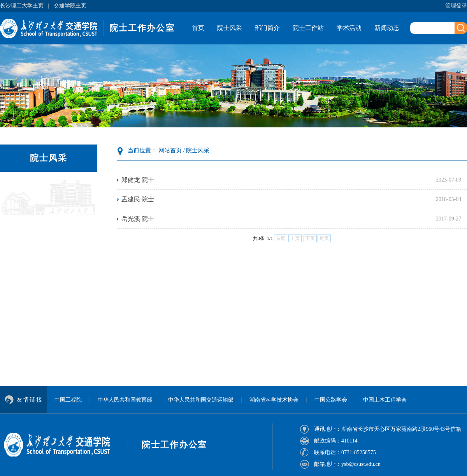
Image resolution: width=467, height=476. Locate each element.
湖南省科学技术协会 (274, 400)
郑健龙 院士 (138, 180)
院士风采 (230, 28)
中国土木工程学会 (385, 400)
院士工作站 (308, 28)
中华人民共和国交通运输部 (201, 400)
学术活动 (349, 28)
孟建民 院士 (138, 199)
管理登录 (456, 6)
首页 (198, 28)
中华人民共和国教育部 (125, 400)
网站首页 (170, 150)
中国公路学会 (331, 400)
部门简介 (267, 28)
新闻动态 (387, 28)
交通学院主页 (70, 6)
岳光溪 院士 (138, 219)
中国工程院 (68, 400)
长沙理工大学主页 (22, 6)
